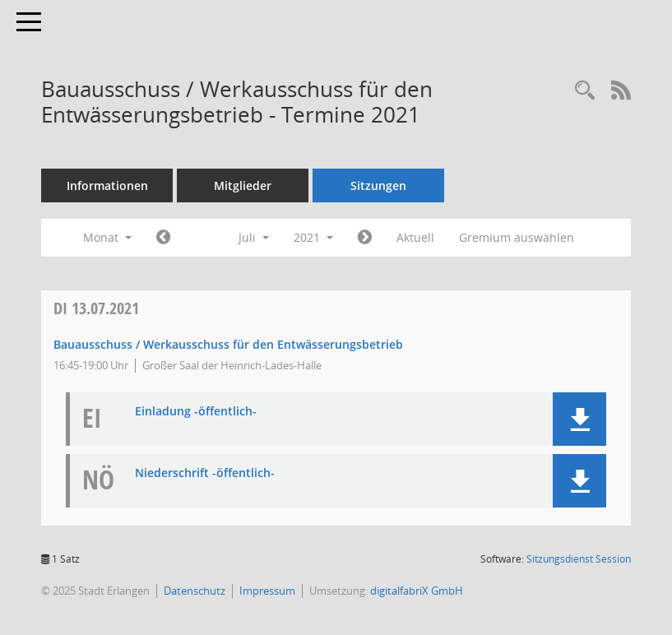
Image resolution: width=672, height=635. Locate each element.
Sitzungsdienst (579, 559)
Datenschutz (195, 591)
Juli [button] (254, 237)
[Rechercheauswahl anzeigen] (585, 91)
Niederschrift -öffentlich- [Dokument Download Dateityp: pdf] (205, 473)
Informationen (107, 185)
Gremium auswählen (517, 237)
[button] (579, 419)
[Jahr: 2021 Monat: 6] (163, 238)
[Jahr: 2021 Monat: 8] (365, 238)
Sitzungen (378, 185)
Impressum (267, 591)
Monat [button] (107, 237)
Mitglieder (243, 185)
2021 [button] (313, 237)
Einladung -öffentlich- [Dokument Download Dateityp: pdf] (196, 412)
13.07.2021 (96, 308)
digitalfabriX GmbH (417, 591)
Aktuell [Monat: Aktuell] (415, 237)
